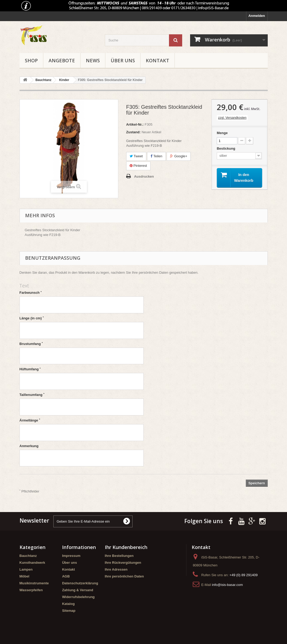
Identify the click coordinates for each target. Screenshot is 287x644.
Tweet (136, 156)
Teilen (156, 156)
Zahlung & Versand (78, 590)
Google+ (179, 156)
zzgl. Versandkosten (232, 118)
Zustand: (133, 132)
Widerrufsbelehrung (78, 597)
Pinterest (138, 166)
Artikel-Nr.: (135, 124)
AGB (66, 576)
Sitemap (69, 611)
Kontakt (157, 60)
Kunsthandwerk (32, 563)
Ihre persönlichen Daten (124, 576)
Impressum (71, 556)
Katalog (68, 604)
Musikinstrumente (34, 583)
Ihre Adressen (116, 569)
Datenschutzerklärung (80, 583)
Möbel (25, 576)
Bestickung (227, 148)
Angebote (62, 60)
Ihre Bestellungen (119, 556)
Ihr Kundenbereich (126, 547)
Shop (31, 60)
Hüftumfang (30, 369)
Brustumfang (31, 344)
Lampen (26, 569)
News (93, 60)
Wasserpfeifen (31, 590)
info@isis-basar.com (227, 585)
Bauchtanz (28, 556)
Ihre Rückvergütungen (123, 563)
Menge (222, 133)
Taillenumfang (32, 395)
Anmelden (257, 16)
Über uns (123, 60)
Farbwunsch (31, 292)
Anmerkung (29, 446)
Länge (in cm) (32, 318)
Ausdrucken (144, 176)
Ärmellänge (30, 420)
